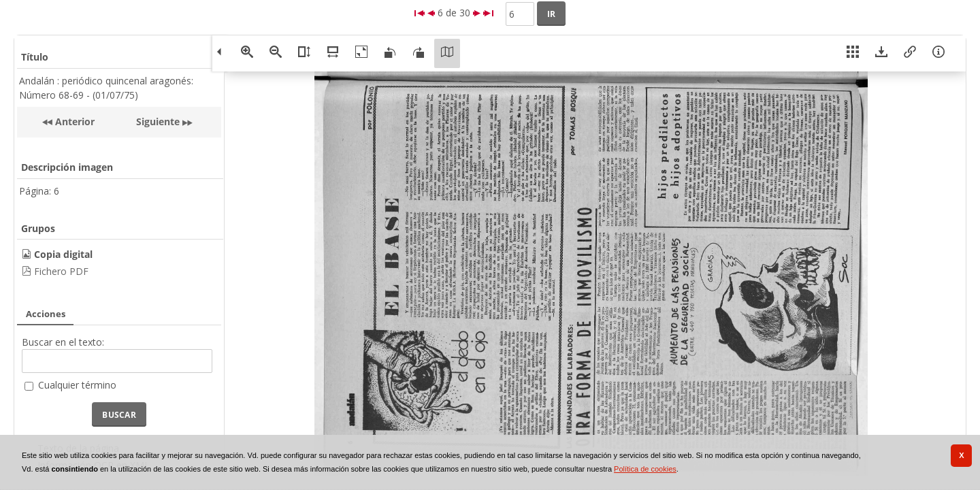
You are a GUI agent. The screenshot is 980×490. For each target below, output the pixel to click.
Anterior (73, 121)
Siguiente (158, 121)
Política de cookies (645, 469)
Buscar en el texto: (63, 342)
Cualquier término (77, 385)
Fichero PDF (61, 271)
